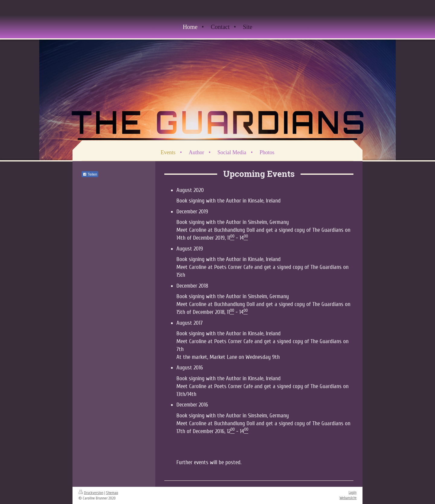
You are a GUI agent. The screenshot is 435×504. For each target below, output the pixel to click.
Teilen (90, 174)
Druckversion (91, 493)
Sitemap (112, 493)
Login (353, 493)
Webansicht (348, 498)
